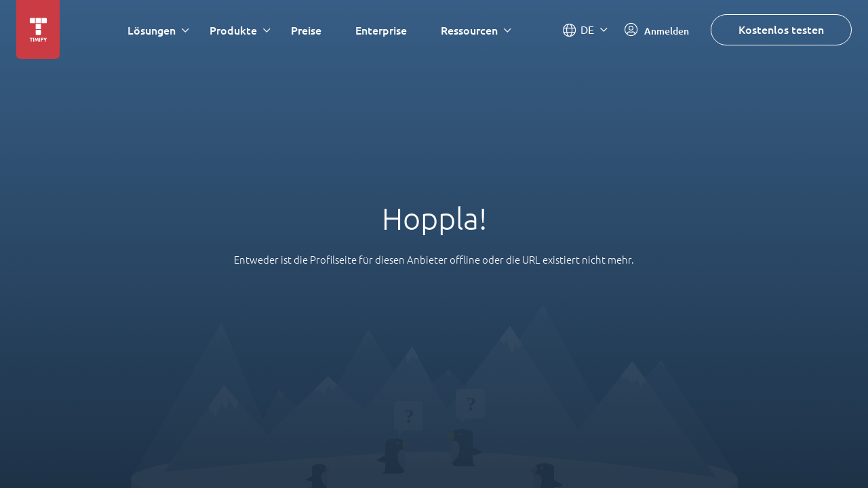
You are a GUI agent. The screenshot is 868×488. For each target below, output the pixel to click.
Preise (306, 30)
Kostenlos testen (781, 29)
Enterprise (381, 30)
